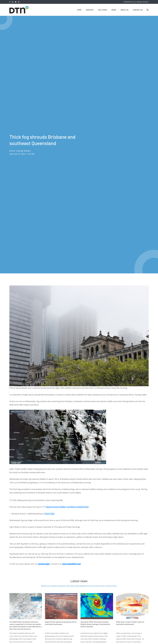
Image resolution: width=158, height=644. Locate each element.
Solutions (103, 10)
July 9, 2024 (50, 514)
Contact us (138, 10)
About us (124, 10)
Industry (90, 10)
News (114, 10)
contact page (44, 564)
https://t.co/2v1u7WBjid (56, 507)
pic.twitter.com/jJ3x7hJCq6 (78, 507)
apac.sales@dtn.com (72, 564)
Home (79, 10)
